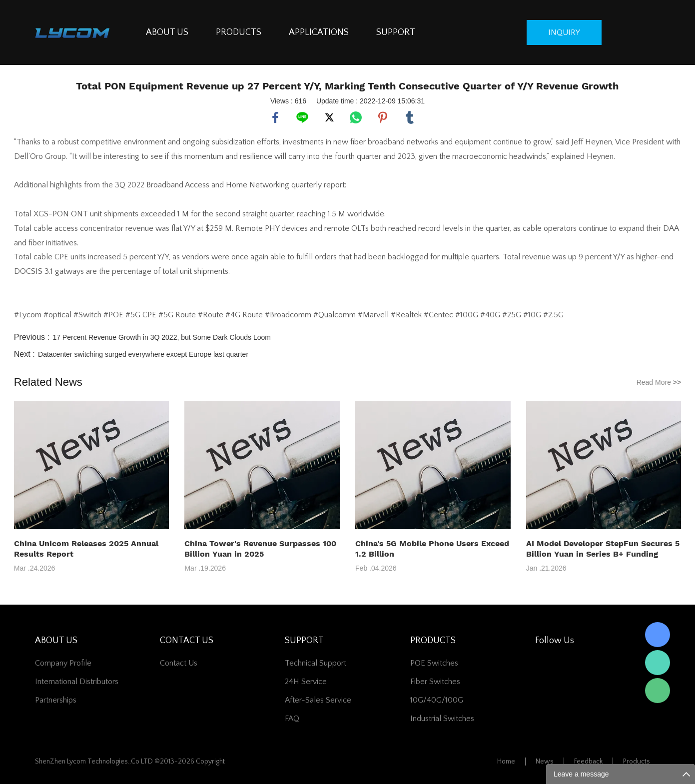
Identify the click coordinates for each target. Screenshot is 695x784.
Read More (659, 382)
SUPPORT (396, 32)
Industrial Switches (442, 719)
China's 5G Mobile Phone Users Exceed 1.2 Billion (432, 549)
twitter (329, 117)
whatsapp (356, 117)
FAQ (292, 719)
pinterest (383, 117)
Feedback (588, 762)
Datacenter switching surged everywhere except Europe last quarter (143, 354)
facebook (275, 117)
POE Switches (434, 663)
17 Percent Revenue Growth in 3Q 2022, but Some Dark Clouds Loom (162, 337)
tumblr (410, 117)
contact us (179, 663)
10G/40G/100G (437, 700)
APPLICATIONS (319, 32)
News (545, 762)
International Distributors (77, 682)
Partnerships (56, 700)
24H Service (306, 682)
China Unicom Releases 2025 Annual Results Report (86, 549)
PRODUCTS (239, 32)
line (302, 117)
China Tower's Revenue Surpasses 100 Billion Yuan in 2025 (260, 549)
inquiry (564, 32)
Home (506, 762)
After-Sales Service (318, 700)
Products (637, 762)
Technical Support (316, 663)
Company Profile (63, 663)
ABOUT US (167, 32)
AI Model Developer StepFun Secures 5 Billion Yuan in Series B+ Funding (603, 549)
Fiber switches (435, 682)
